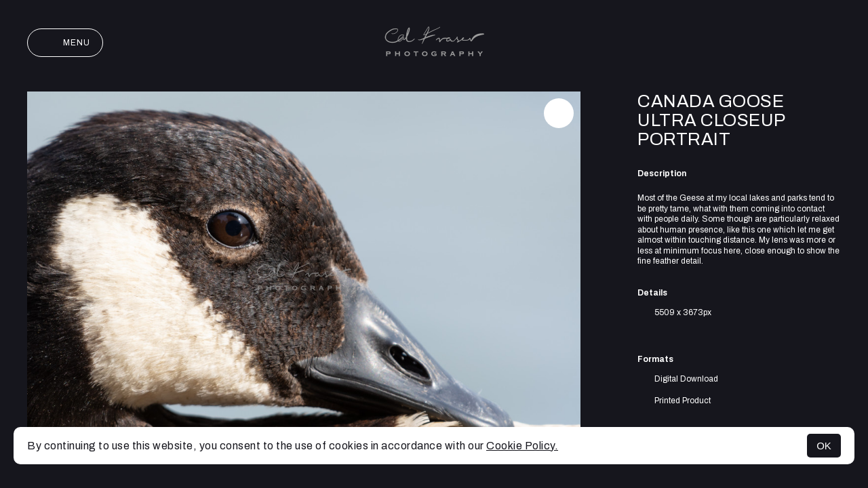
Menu (65, 43)
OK (824, 446)
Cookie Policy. (522, 446)
